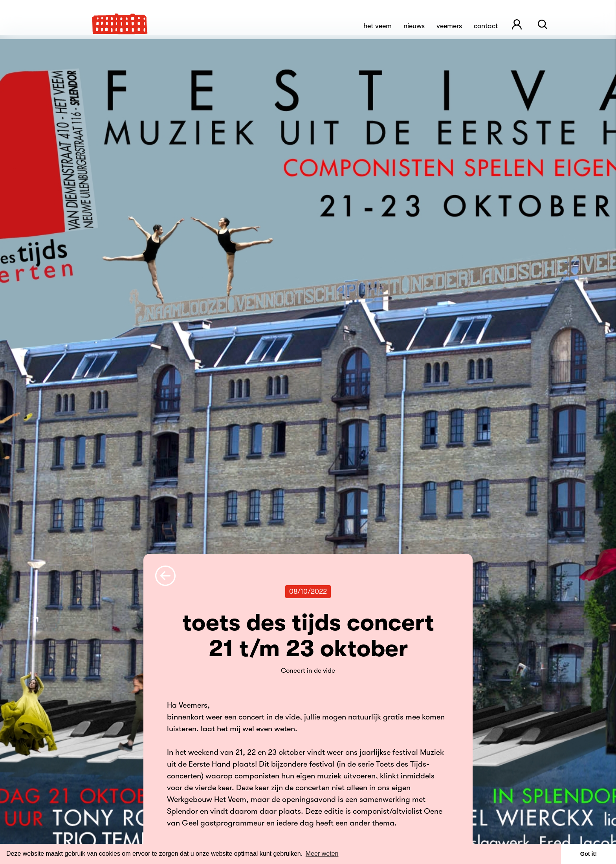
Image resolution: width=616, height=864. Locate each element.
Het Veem (378, 26)
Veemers (449, 26)
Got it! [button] (588, 854)
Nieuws (414, 26)
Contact (486, 26)
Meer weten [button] (322, 854)
